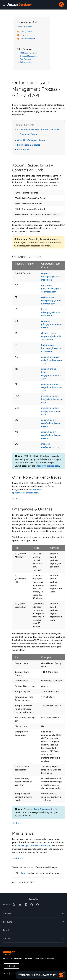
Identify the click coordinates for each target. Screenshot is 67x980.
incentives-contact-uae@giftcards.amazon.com (52, 411)
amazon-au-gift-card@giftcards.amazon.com (51, 423)
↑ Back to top (17, 499)
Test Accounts (26, 59)
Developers (25, 35)
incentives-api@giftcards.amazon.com (33, 846)
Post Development (27, 39)
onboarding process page (47, 466)
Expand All (28, 27)
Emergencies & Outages (29, 145)
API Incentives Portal (29, 53)
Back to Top (33, 899)
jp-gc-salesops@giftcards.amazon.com (51, 312)
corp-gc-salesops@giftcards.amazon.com (51, 276)
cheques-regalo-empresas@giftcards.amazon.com (51, 336)
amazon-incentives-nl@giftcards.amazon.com (52, 360)
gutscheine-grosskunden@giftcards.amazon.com (52, 288)
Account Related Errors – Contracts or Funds (38, 130)
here (23, 873)
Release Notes (26, 62)
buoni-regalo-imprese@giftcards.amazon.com (51, 348)
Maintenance (23, 149)
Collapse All (20, 27)
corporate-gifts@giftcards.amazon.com (52, 324)
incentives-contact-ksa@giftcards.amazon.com (52, 399)
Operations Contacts (30, 134)
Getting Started (26, 32)
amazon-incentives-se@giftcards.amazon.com (52, 387)
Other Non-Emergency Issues (31, 140)
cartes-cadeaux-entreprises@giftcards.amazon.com (51, 300)
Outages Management (29, 56)
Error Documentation (44, 809)
